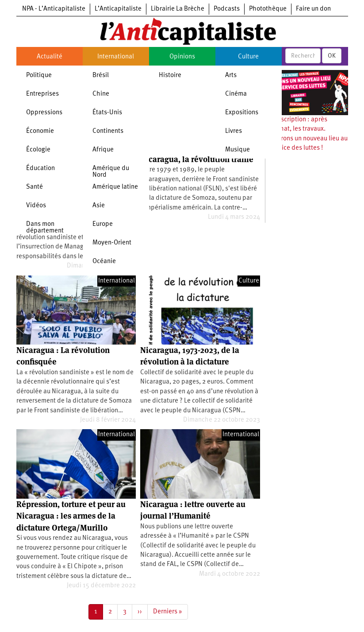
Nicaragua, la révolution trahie (197, 159)
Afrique (103, 150)
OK (332, 56)
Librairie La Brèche (178, 9)
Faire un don (313, 9)
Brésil (101, 76)
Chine (101, 94)
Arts (231, 76)
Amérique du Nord (111, 172)
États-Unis (107, 113)
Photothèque (268, 9)
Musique (238, 150)
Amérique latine (115, 187)
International (116, 57)
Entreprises (42, 94)
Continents (108, 131)
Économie (40, 131)
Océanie (104, 262)
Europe (103, 224)
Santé (34, 187)
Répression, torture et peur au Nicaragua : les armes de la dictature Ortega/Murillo (71, 516)
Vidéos (36, 206)
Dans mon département (45, 228)
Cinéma (236, 94)
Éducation (40, 169)
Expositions (242, 113)
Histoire (170, 76)
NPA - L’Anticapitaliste (54, 9)
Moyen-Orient (112, 243)
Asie (99, 206)
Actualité (50, 57)
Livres (234, 131)
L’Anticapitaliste (118, 9)
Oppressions (44, 113)
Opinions (182, 57)
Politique (39, 76)
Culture (248, 57)
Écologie (38, 150)
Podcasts (227, 9)
